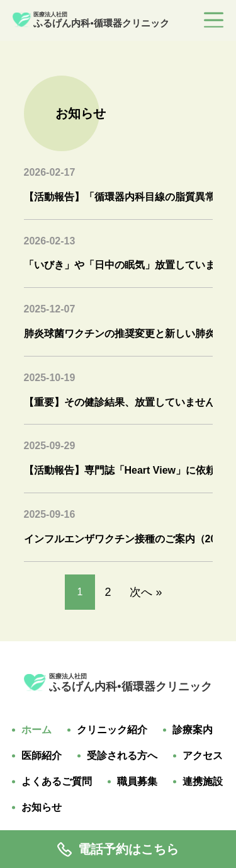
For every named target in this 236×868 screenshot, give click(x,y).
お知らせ (42, 808)
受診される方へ (122, 756)
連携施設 (203, 782)
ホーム (37, 730)
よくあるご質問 (57, 782)
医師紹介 (42, 756)
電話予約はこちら (118, 849)
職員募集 (137, 782)
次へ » (146, 592)
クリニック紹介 (112, 730)
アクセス (203, 756)
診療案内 (193, 730)
